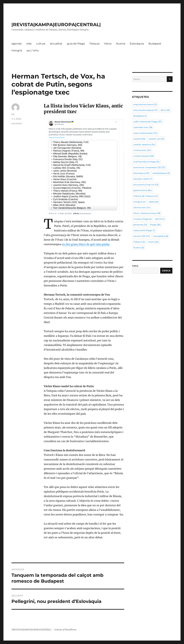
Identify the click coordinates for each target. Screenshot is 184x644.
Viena (108, 44)
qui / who (33, 50)
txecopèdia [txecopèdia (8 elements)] (161, 236)
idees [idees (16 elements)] (154, 202)
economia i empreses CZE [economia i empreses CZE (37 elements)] (149, 167)
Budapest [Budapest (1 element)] (140, 116)
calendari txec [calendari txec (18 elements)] (143, 127)
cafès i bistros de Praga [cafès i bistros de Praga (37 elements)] (148, 122)
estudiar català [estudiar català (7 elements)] (143, 179)
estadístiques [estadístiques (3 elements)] (161, 173)
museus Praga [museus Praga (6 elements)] (143, 219)
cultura (41, 44)
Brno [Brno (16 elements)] (165, 110)
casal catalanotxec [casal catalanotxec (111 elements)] (145, 133)
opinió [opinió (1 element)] (160, 219)
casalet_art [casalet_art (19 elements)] (156, 139)
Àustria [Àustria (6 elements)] (139, 247)
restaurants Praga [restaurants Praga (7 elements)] (144, 230)
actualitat (56, 44)
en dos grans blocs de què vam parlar (86, 244)
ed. (13, 114)
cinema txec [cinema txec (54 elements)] (142, 150)
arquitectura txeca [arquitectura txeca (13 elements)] (145, 104)
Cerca (135, 266)
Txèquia (94, 44)
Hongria (17, 50)
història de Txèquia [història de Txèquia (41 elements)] (146, 196)
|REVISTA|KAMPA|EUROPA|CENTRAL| (56, 25)
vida (29, 44)
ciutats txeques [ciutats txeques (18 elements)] (143, 156)
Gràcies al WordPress (65, 630)
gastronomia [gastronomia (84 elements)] (143, 190)
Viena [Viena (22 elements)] (153, 242)
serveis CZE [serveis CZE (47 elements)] (142, 236)
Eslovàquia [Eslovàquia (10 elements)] (141, 173)
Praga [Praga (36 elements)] (155, 225)
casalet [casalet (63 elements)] (139, 139)
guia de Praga (76, 44)
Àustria (121, 44)
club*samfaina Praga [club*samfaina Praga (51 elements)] (146, 162)
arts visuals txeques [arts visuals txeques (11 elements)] (145, 110)
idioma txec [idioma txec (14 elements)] (142, 207)
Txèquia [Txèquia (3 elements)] (139, 242)
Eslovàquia (137, 44)
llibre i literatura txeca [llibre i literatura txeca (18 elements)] (147, 213)
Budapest (155, 44)
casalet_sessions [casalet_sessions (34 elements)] (144, 144)
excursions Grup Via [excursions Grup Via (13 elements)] (146, 185)
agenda (16, 44)
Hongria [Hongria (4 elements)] (139, 202)
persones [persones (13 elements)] (140, 225)
